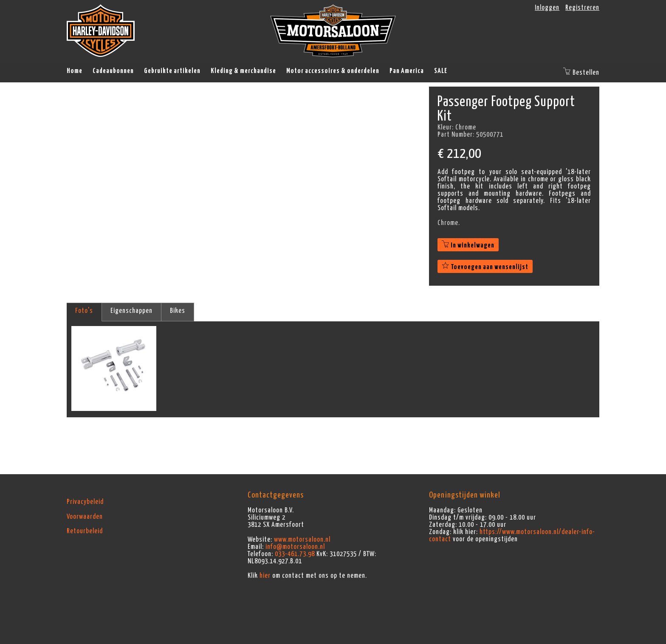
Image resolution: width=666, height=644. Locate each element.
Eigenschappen (131, 311)
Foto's (84, 311)
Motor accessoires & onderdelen (333, 71)
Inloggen (547, 8)
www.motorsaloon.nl (302, 540)
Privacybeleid (85, 502)
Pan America (407, 71)
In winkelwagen (468, 245)
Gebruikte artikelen (172, 71)
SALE (441, 71)
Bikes (178, 311)
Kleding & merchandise (243, 71)
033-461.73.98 (295, 554)
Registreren (582, 8)
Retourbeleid (85, 531)
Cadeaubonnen (113, 71)
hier (265, 576)
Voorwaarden (85, 517)
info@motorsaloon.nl (295, 547)
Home (75, 71)
